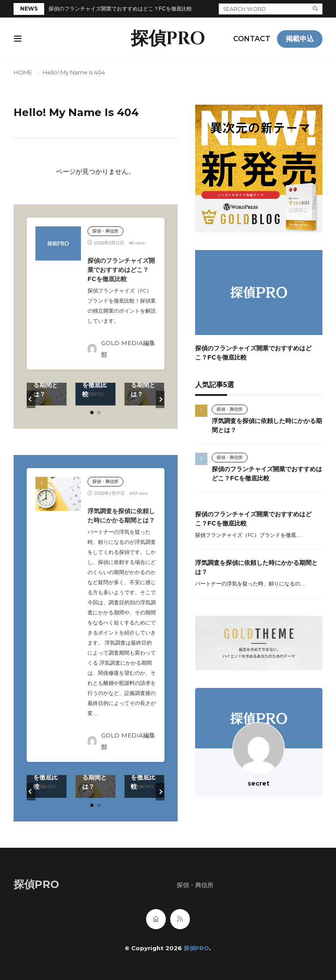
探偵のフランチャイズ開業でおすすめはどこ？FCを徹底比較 (120, 9)
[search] (315, 9)
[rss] (180, 919)
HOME (23, 72)
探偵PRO (168, 39)
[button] (31, 399)
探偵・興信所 (105, 231)
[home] (156, 919)
